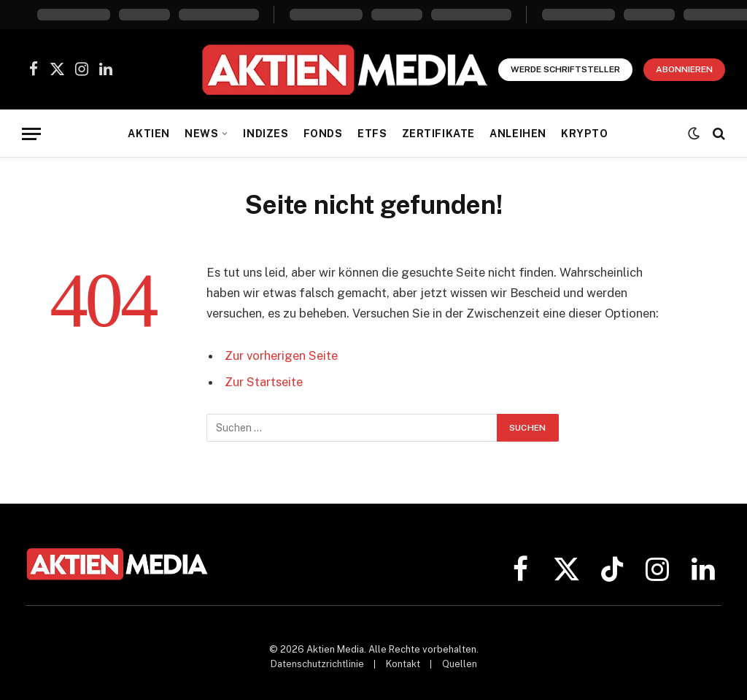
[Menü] (31, 134)
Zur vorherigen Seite (281, 355)
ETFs (372, 134)
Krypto (584, 134)
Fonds (323, 134)
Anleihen (518, 134)
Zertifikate (438, 134)
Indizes (266, 134)
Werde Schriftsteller (565, 69)
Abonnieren (684, 69)
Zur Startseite (264, 382)
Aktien (148, 134)
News (201, 134)
